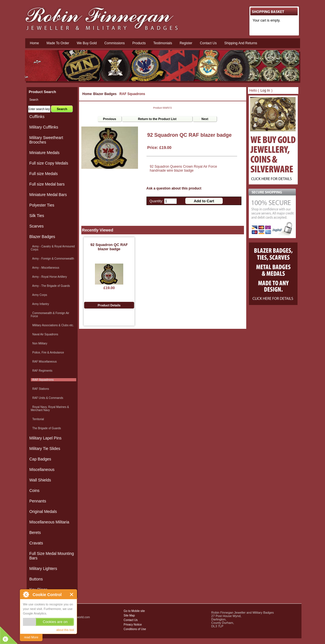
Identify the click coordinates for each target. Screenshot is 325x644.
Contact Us (130, 620)
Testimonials (163, 43)
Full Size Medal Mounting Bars (52, 556)
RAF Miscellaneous (44, 362)
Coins (35, 491)
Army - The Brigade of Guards (50, 286)
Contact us (208, 43)
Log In (265, 91)
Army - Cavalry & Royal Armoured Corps (53, 248)
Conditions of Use (135, 629)
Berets (35, 533)
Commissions (114, 43)
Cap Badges (40, 459)
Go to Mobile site (134, 611)
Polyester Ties (42, 205)
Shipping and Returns (241, 43)
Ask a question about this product (174, 188)
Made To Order (58, 43)
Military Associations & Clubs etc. (52, 325)
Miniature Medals (45, 153)
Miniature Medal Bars (48, 195)
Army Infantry (40, 304)
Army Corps (39, 295)
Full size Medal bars (47, 184)
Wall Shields (40, 480)
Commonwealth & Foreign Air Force (50, 315)
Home (35, 43)
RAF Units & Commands (47, 398)
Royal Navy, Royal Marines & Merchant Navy (50, 409)
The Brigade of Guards (46, 428)
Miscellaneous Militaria (49, 522)
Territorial (38, 419)
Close (72, 594)
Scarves (37, 226)
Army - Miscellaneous (45, 268)
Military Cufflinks (44, 127)
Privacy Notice (133, 625)
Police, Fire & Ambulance (47, 352)
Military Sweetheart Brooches (46, 140)
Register (186, 43)
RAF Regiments (42, 371)
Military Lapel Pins (46, 438)
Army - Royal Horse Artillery (49, 277)
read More (31, 637)
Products (139, 43)
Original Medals (43, 512)
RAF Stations (40, 389)
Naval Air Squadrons (45, 334)
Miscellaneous (42, 470)
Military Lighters (43, 569)
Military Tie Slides (45, 449)
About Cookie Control (26, 594)
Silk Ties (37, 216)
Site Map (129, 615)
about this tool (65, 630)
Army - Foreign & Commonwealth (53, 259)
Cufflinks (37, 117)
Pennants (38, 501)
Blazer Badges (105, 94)
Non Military (39, 343)
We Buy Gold (87, 43)
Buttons (36, 579)
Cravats (36, 543)
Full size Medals (44, 174)
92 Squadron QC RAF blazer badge (109, 247)
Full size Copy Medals (49, 163)
